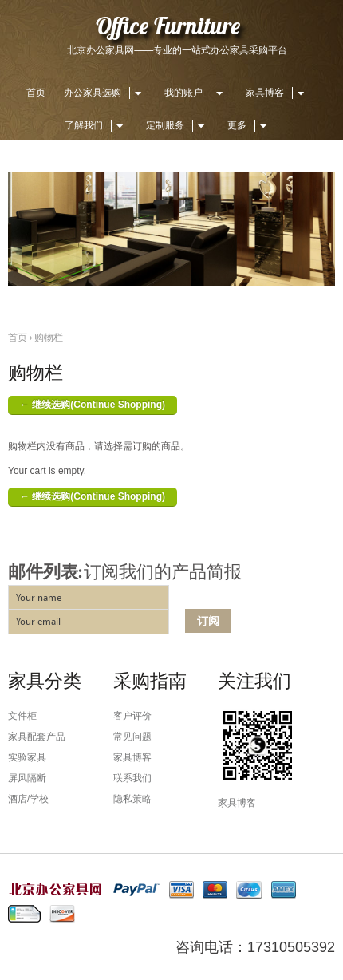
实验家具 (27, 757)
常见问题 (132, 737)
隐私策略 (132, 799)
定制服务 (177, 125)
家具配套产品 (37, 737)
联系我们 (132, 778)
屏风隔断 (27, 778)
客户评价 (132, 716)
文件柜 (22, 716)
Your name (39, 598)
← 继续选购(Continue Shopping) (93, 405)
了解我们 (96, 125)
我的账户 (196, 93)
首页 (36, 93)
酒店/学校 (28, 799)
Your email (38, 622)
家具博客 (277, 93)
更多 (249, 125)
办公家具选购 (105, 93)
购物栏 (49, 338)
